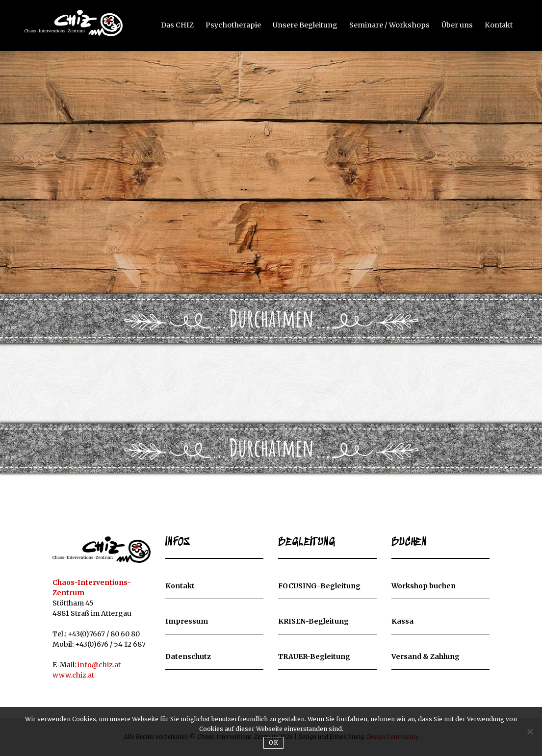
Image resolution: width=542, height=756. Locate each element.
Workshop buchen (424, 586)
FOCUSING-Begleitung (319, 586)
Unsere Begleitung (309, 25)
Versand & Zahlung (426, 657)
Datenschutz (188, 657)
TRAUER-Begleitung (314, 657)
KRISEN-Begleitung (313, 622)
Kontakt (499, 25)
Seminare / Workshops (392, 25)
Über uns (458, 25)
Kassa (402, 622)
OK (273, 743)
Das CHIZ (184, 25)
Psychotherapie (239, 25)
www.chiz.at (73, 675)
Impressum (187, 622)
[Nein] (530, 731)
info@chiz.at (99, 665)
